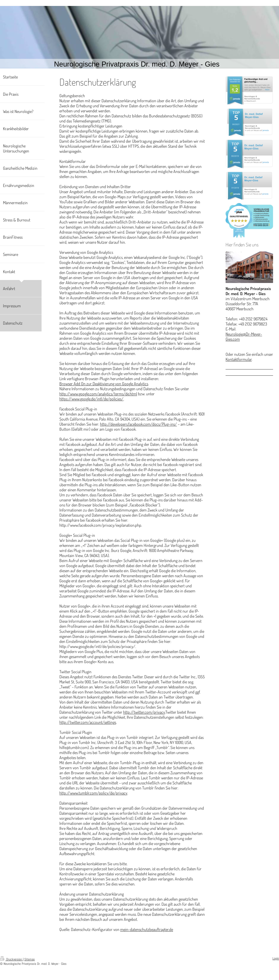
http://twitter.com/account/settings (88, 722)
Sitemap (30, 959)
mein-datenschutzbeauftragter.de (147, 929)
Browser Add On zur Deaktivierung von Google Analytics (104, 384)
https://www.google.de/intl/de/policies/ (91, 399)
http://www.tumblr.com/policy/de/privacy (93, 793)
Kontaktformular (239, 359)
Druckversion (11, 959)
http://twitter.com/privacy (144, 712)
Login (276, 958)
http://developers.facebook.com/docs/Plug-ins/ (138, 424)
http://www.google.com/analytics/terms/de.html (98, 394)
